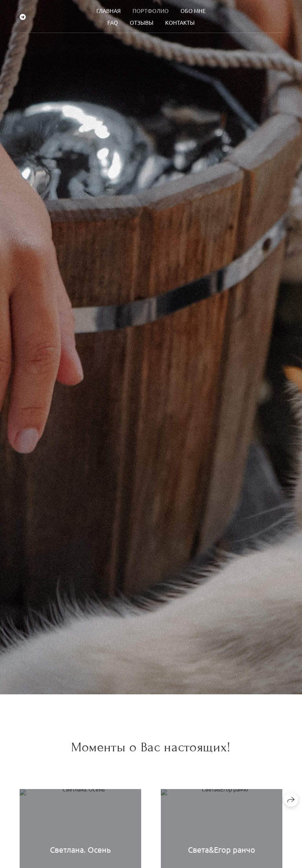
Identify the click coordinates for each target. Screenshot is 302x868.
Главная (109, 11)
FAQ (113, 22)
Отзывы (142, 22)
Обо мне (193, 11)
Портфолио (151, 11)
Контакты (180, 22)
